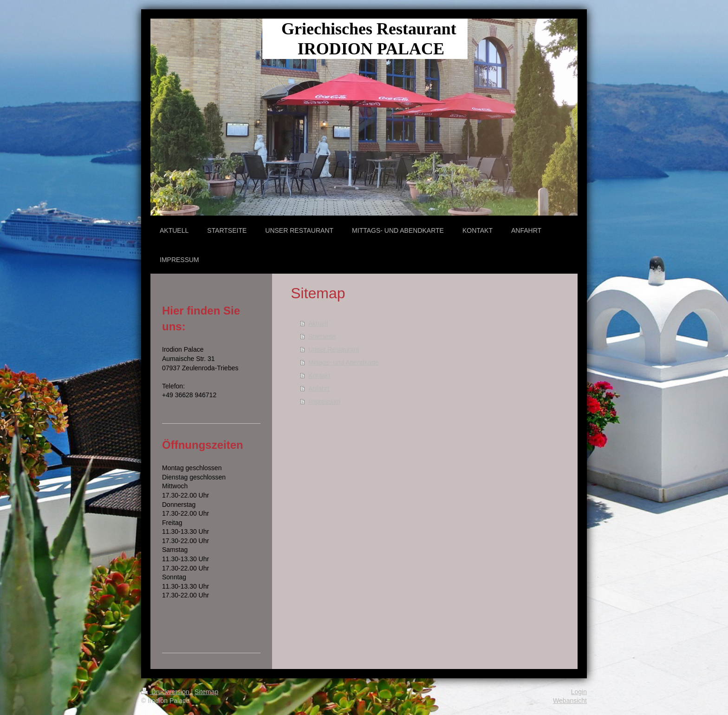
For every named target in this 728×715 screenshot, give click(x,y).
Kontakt (319, 375)
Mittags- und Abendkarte (344, 362)
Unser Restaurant (334, 349)
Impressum (324, 401)
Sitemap (206, 692)
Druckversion (166, 692)
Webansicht (570, 701)
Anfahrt (319, 388)
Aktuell (318, 323)
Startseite (322, 336)
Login (579, 692)
